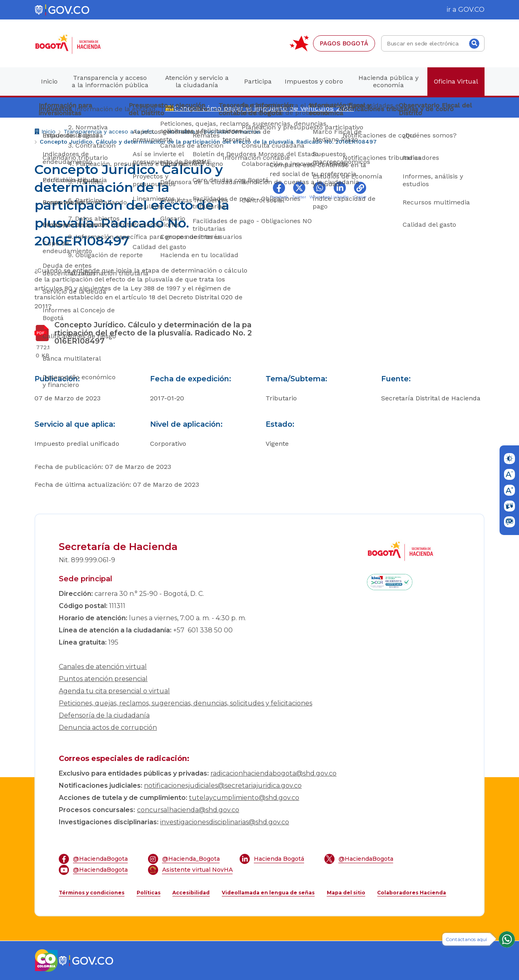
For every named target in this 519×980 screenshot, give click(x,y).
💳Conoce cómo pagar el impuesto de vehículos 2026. (259, 108)
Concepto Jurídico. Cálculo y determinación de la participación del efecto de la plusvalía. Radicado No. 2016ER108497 (208, 142)
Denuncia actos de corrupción (108, 727)
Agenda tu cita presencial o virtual (114, 691)
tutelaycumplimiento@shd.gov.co (244, 798)
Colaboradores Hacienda (412, 893)
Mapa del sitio (346, 893)
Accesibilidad (191, 893)
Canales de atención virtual (103, 667)
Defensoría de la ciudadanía (104, 715)
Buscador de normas (232, 131)
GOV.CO (471, 10)
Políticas (149, 893)
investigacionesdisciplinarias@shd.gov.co (225, 822)
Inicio (45, 132)
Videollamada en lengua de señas (268, 893)
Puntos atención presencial (103, 679)
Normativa (181, 131)
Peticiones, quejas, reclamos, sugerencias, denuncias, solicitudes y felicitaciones (186, 703)
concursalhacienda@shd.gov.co (188, 810)
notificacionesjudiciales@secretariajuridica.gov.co (223, 786)
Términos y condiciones (92, 893)
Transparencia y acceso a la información (111, 131)
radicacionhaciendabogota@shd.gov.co (273, 773)
